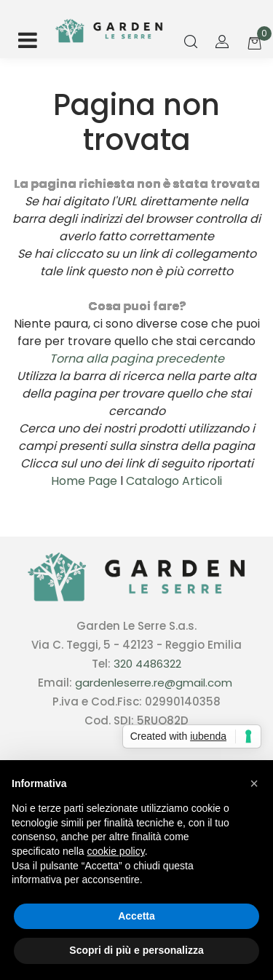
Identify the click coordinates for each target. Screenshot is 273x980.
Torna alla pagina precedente (137, 359)
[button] (191, 43)
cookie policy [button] (116, 851)
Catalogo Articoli (174, 481)
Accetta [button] (136, 916)
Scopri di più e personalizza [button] (136, 950)
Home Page (86, 481)
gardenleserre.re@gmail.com (154, 683)
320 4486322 (147, 664)
